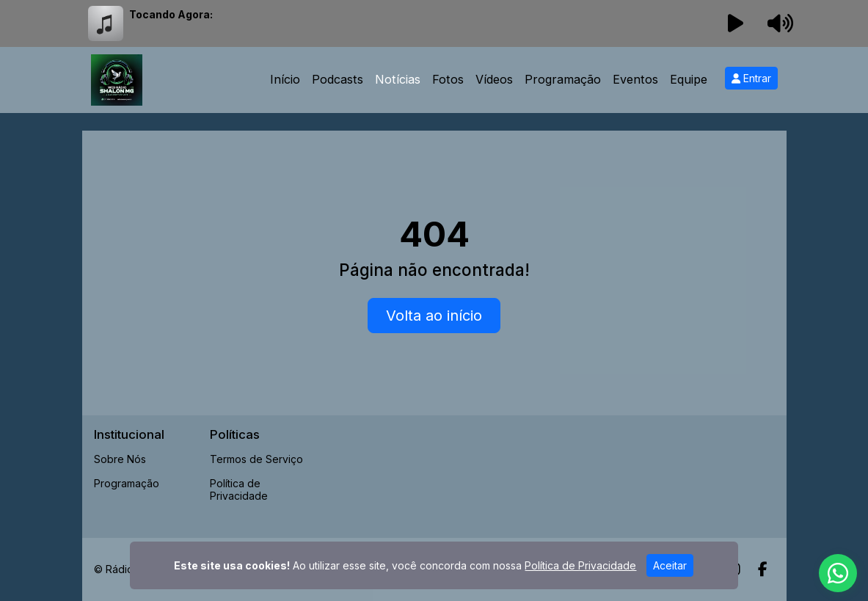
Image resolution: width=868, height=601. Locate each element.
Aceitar (670, 565)
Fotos (448, 79)
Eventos (635, 79)
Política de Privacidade (239, 489)
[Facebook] (763, 569)
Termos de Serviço (256, 459)
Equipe (689, 79)
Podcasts (338, 79)
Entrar (751, 78)
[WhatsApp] (838, 573)
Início (285, 79)
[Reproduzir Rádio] (735, 23)
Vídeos (494, 79)
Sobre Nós (120, 459)
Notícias (398, 79)
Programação (563, 79)
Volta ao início (434, 316)
